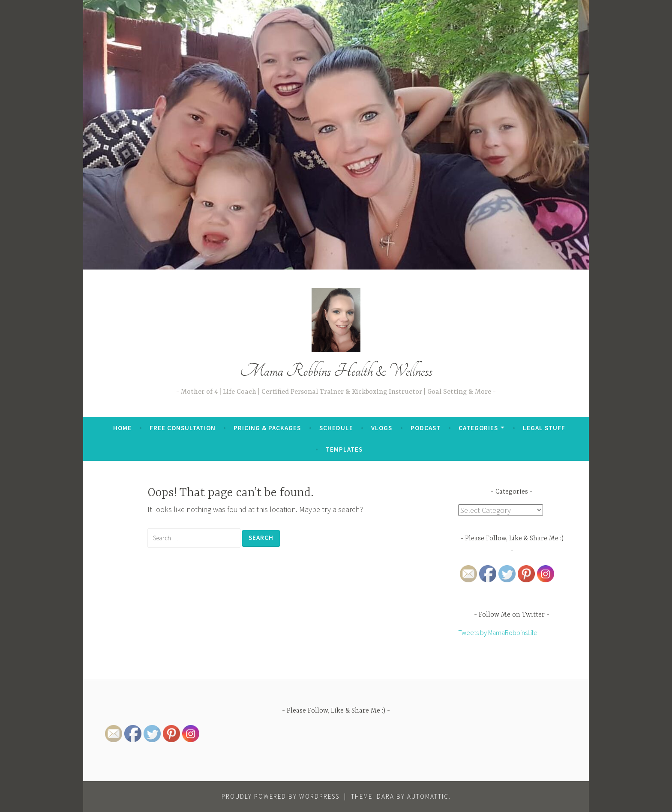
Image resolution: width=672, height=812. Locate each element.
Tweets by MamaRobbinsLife (498, 632)
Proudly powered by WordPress (280, 796)
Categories (478, 428)
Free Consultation (183, 428)
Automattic (428, 796)
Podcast (426, 428)
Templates (344, 449)
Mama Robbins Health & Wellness (336, 371)
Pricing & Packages (267, 428)
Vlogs (382, 428)
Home (122, 428)
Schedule (336, 428)
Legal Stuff (544, 428)
